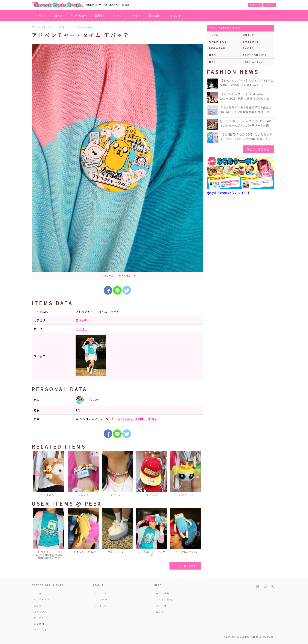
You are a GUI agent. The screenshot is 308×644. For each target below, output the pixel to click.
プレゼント (175, 15)
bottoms (251, 42)
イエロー (81, 329)
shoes (249, 48)
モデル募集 (163, 593)
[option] (117, 162)
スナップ (117, 15)
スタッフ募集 (164, 599)
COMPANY (102, 599)
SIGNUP (255, 5)
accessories (255, 55)
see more (185, 566)
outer (249, 35)
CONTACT (102, 606)
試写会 (99, 15)
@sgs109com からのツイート (229, 193)
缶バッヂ (81, 320)
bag (213, 55)
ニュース (57, 15)
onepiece (218, 42)
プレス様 (161, 606)
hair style (253, 62)
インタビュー (79, 15)
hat (212, 62)
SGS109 (101, 593)
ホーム (40, 15)
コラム (160, 612)
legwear (217, 48)
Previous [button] (37, 474)
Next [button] (198, 474)
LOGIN (269, 5)
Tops (214, 35)
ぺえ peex (87, 400)
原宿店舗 (155, 15)
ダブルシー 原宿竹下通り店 (139, 419)
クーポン (136, 15)
